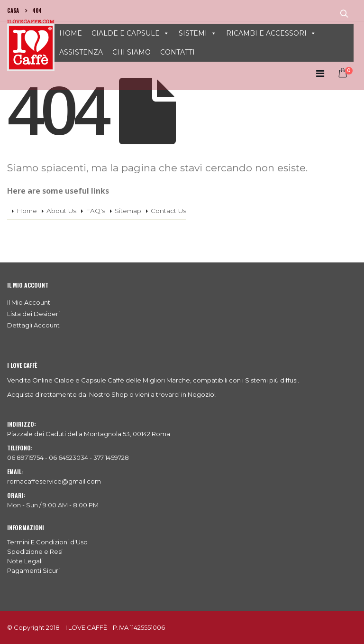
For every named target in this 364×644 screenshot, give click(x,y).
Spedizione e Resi (35, 551)
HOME (71, 33)
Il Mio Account (29, 302)
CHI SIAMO (132, 52)
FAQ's (96, 211)
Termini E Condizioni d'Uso (47, 542)
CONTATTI (177, 52)
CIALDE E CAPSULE (126, 33)
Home (27, 211)
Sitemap (128, 211)
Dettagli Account (33, 325)
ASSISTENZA (81, 52)
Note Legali (25, 561)
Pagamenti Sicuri (33, 570)
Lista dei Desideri (33, 314)
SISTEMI (193, 33)
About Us (61, 211)
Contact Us (168, 211)
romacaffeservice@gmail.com (54, 481)
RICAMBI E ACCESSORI (266, 33)
